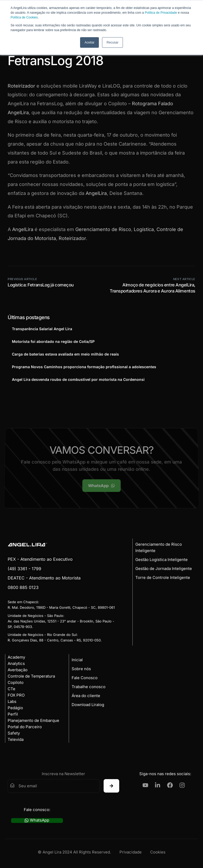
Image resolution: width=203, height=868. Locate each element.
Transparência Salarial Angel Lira (42, 329)
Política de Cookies (24, 17)
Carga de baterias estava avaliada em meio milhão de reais (65, 354)
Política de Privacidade (161, 13)
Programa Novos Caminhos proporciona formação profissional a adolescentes (84, 367)
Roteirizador (21, 86)
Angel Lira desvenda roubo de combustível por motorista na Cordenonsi (78, 379)
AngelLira (96, 193)
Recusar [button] (112, 42)
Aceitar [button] (89, 42)
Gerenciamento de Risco (103, 229)
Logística (144, 229)
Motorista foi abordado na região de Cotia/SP (53, 341)
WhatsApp (37, 820)
